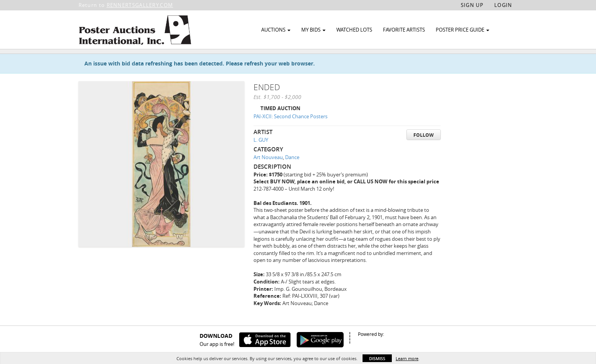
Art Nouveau (268, 176)
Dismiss (377, 358)
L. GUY (261, 159)
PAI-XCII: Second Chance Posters (290, 135)
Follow (424, 154)
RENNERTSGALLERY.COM (140, 5)
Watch (476, 61)
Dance (292, 176)
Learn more (407, 358)
